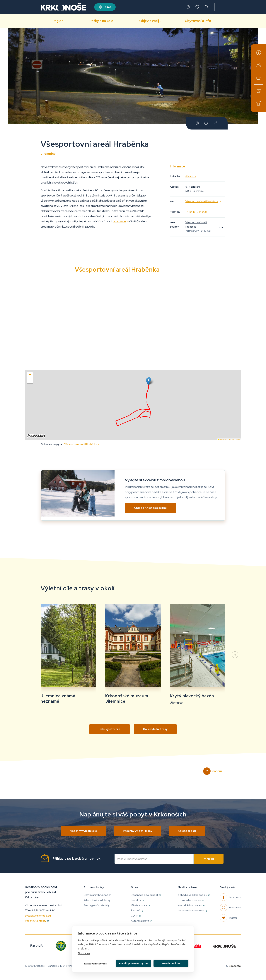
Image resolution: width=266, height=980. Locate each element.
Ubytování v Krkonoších (98, 895)
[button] (148, 381)
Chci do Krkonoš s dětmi (150, 508)
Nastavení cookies (95, 963)
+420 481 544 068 (196, 212)
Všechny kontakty (37, 921)
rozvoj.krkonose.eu (191, 900)
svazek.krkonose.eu (191, 905)
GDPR (136, 916)
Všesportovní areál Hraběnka (203, 201)
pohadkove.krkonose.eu (194, 895)
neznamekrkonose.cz (192, 910)
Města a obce (140, 905)
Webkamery (259, 78)
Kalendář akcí (187, 831)
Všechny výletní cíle (84, 831)
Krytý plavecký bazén (192, 696)
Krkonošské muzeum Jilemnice (127, 699)
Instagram (235, 907)
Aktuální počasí (259, 65)
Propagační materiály (97, 905)
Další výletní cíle (110, 729)
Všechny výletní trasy (137, 831)
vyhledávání (207, 7)
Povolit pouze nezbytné (133, 963)
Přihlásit (209, 859)
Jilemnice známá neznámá (58, 699)
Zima (108, 7)
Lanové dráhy (259, 104)
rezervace (121, 221)
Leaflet (221, 439)
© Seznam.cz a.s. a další (232, 439)
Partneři (137, 910)
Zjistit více (84, 953)
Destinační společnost (146, 895)
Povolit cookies (171, 963)
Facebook (235, 897)
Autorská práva (141, 921)
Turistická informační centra (259, 53)
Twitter (233, 918)
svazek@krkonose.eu (38, 916)
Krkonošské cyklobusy (259, 91)
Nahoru (217, 771)
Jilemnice (191, 176)
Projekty (137, 900)
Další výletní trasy (155, 729)
